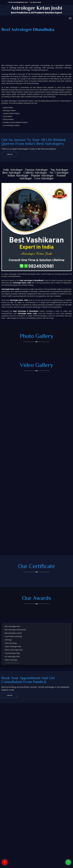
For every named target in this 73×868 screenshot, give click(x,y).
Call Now (10, 154)
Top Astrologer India (12, 653)
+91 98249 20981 (35, 2)
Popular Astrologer (42, 176)
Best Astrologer (12, 173)
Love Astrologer (44, 179)
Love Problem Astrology (13, 636)
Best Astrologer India (12, 626)
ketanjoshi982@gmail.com (18, 2)
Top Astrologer (59, 170)
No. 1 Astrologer (59, 173)
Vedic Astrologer (13, 170)
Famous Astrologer (37, 170)
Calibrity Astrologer (35, 173)
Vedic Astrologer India (13, 647)
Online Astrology (11, 643)
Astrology (8, 640)
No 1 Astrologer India (12, 657)
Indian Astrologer (18, 176)
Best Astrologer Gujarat (13, 633)
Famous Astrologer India (14, 650)
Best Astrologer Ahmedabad (15, 630)
